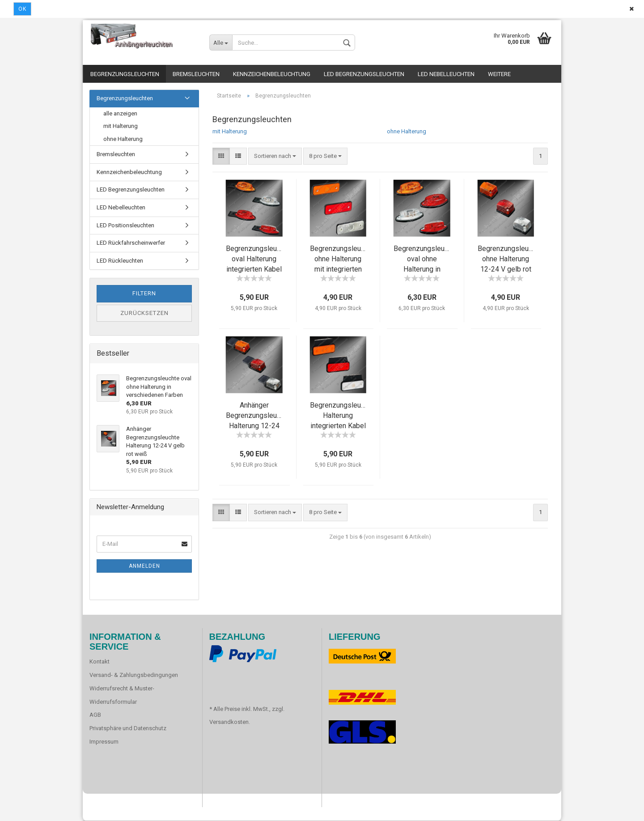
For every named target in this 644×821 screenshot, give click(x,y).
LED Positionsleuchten (125, 225)
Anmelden (144, 566)
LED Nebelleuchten (446, 74)
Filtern (144, 293)
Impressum (104, 742)
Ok (22, 9)
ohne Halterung (407, 131)
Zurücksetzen (144, 313)
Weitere (499, 74)
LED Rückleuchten (120, 261)
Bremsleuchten (196, 74)
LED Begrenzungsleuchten (364, 74)
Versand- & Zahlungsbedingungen (134, 675)
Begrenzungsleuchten (125, 74)
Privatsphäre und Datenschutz (128, 728)
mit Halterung (230, 131)
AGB (95, 715)
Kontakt (100, 661)
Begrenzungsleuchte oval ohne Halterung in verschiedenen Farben (426, 269)
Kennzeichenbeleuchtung (272, 74)
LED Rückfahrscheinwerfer (131, 243)
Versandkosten (229, 722)
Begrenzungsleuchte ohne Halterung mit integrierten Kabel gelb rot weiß (342, 269)
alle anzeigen (120, 113)
